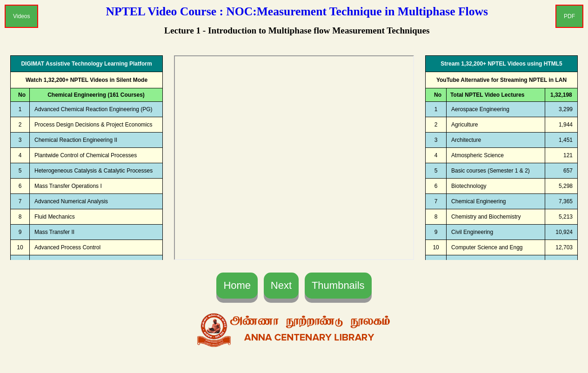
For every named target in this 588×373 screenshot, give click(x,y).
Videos (21, 16)
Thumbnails (338, 285)
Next (281, 285)
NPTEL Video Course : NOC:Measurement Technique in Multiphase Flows (297, 11)
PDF (569, 16)
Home (237, 285)
